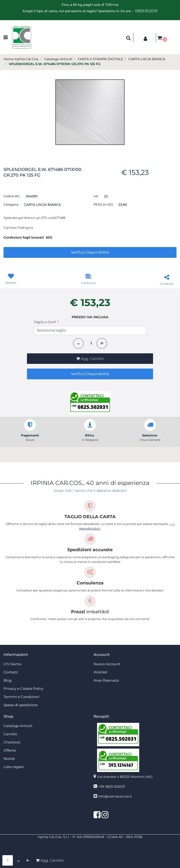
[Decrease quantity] (78, 343)
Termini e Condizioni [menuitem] (21, 697)
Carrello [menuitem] (10, 734)
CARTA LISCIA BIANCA (147, 59)
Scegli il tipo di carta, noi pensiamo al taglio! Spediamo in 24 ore (77, 11)
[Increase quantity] (102, 343)
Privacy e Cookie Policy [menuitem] (23, 689)
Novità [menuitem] (9, 759)
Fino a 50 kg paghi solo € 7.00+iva (90, 5)
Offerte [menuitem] (10, 750)
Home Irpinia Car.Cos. (21, 59)
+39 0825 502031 (112, 787)
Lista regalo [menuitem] (14, 767)
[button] (90, 112)
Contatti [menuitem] (11, 672)
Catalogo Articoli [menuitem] (18, 726)
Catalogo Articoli (58, 59)
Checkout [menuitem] (12, 742)
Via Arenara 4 (125, 777)
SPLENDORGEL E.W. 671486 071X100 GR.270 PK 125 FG (55, 64)
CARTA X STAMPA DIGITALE (100, 59)
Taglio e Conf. (46, 322)
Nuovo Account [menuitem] (107, 664)
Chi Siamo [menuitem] (12, 664)
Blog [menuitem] (7, 680)
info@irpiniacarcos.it (115, 796)
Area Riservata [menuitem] (106, 680)
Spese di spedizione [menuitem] (21, 705)
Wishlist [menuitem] (100, 672)
